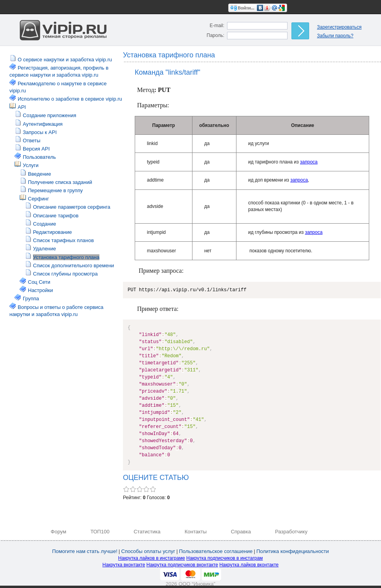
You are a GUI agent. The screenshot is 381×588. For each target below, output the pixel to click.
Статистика (147, 532)
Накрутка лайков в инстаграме (152, 558)
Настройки (40, 290)
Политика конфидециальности (293, 551)
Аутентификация (43, 124)
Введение (39, 174)
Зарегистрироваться (339, 27)
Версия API (36, 149)
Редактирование (52, 232)
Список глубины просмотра (65, 274)
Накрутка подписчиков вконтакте (182, 565)
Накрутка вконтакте (124, 565)
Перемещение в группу (55, 190)
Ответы (32, 141)
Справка (241, 532)
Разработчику (291, 532)
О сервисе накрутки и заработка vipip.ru (65, 60)
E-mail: (217, 26)
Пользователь (39, 157)
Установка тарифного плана (66, 257)
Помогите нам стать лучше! (85, 551)
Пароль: (215, 35)
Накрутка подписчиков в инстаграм (224, 558)
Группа (31, 299)
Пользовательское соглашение (216, 551)
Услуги (31, 165)
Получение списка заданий (60, 182)
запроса (309, 162)
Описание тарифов (56, 216)
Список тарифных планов (63, 240)
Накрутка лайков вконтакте (249, 565)
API (22, 107)
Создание (45, 224)
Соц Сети (39, 282)
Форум (59, 532)
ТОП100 (100, 532)
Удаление (45, 249)
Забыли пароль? (335, 36)
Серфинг (38, 199)
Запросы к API (40, 132)
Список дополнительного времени (73, 266)
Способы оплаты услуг (148, 551)
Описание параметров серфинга (72, 207)
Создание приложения (49, 115)
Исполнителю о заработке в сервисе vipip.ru (70, 99)
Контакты (196, 532)
